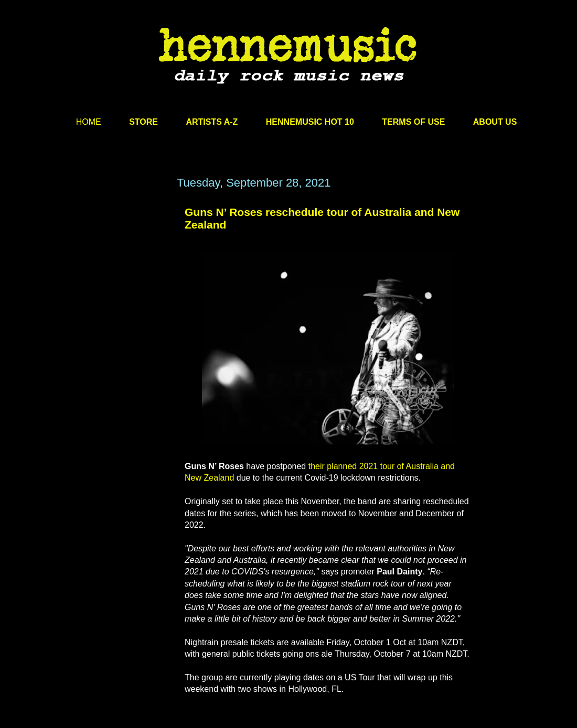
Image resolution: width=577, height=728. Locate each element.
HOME (89, 122)
